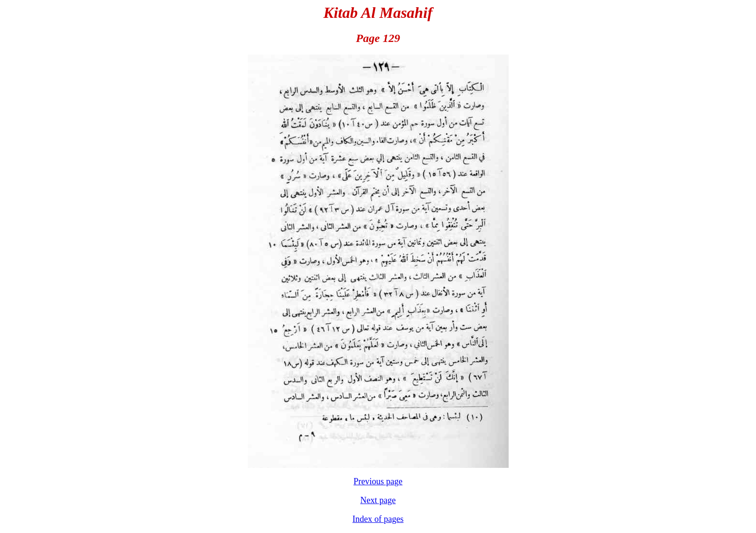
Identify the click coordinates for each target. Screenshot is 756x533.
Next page (378, 500)
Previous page (378, 481)
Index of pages (378, 519)
